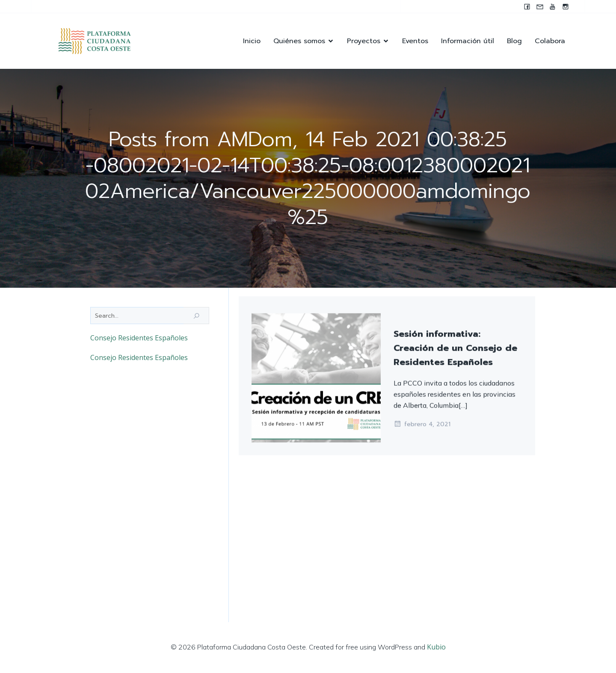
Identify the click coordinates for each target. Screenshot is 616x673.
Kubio (436, 647)
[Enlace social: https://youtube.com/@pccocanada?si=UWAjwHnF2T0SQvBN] (553, 6)
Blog (514, 41)
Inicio (252, 41)
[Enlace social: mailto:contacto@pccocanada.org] (540, 6)
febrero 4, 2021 (422, 582)
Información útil (468, 41)
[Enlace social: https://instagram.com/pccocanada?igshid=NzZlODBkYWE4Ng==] (566, 6)
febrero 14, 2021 (423, 428)
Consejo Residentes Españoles (139, 338)
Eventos (415, 41)
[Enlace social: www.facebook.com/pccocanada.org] (527, 6)
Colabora (550, 41)
